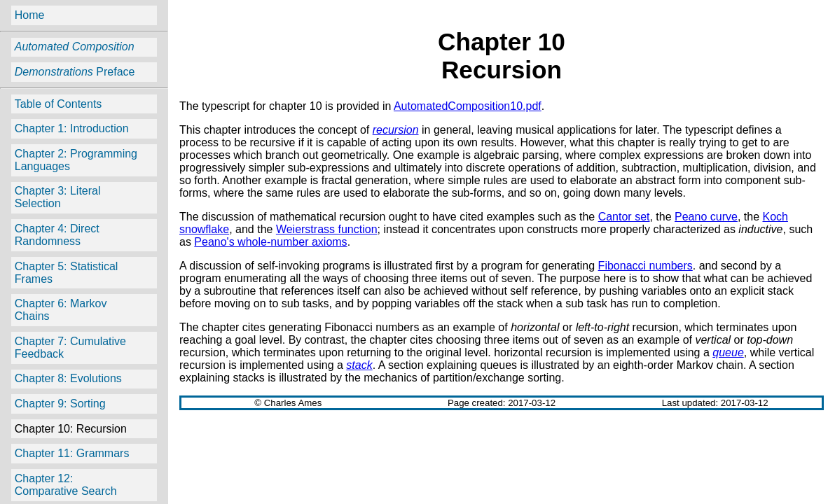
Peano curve (706, 217)
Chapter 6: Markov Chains (61, 310)
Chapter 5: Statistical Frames (67, 273)
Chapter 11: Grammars (72, 453)
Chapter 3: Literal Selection (58, 197)
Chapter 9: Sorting (60, 404)
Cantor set (624, 217)
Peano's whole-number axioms (270, 242)
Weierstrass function (327, 229)
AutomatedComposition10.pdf (468, 106)
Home (30, 15)
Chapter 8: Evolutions (68, 378)
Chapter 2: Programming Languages (76, 160)
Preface (75, 72)
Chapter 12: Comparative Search (66, 485)
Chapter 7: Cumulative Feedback (70, 348)
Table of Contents (58, 104)
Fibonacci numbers (646, 266)
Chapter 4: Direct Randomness (57, 235)
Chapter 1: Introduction (72, 128)
